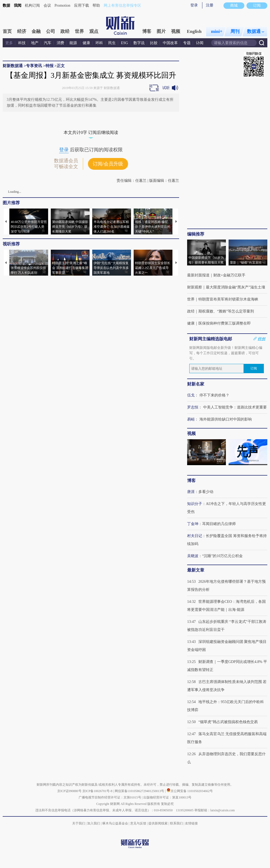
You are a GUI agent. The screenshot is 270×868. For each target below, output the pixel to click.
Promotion (62, 5)
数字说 (139, 43)
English (194, 31)
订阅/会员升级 (108, 164)
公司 (51, 31)
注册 (210, 5)
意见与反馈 (138, 823)
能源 (74, 43)
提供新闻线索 (158, 823)
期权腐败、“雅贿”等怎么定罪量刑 (226, 311)
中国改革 (170, 43)
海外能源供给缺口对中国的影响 (226, 419)
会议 (47, 5)
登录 (194, 5)
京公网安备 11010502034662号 (190, 791)
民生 (112, 43)
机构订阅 (32, 5)
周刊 (235, 31)
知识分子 (195, 504)
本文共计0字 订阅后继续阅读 (91, 132)
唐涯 (191, 492)
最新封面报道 (198, 275)
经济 (22, 31)
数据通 (256, 31)
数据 (6, 5)
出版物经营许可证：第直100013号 (167, 797)
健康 (86, 43)
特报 (49, 66)
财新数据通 (13, 66)
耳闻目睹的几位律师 (219, 524)
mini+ (217, 31)
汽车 (48, 43)
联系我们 (176, 823)
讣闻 (200, 43)
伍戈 (191, 395)
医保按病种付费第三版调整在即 (225, 323)
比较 (154, 43)
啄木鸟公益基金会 (116, 823)
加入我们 (94, 823)
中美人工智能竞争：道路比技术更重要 (235, 407)
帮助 (96, 5)
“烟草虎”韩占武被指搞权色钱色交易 (228, 722)
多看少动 (206, 492)
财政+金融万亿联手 (229, 275)
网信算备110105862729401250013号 (140, 791)
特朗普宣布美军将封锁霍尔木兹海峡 (228, 299)
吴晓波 (193, 556)
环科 (99, 43)
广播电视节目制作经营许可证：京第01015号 (110, 797)
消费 (60, 43)
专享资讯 (34, 66)
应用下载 (82, 5)
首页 (7, 31)
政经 (65, 31)
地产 (35, 43)
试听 (166, 88)
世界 (79, 31)
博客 (147, 31)
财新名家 (196, 384)
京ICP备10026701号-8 (98, 791)
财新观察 (195, 287)
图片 (161, 31)
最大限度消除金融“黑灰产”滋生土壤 (236, 287)
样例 (261, 339)
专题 (187, 43)
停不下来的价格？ (214, 395)
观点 (94, 31)
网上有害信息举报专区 (122, 5)
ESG (125, 43)
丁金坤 (193, 524)
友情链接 (191, 823)
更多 (9, 43)
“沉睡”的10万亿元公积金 (222, 556)
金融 (36, 31)
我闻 (18, 5)
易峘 (191, 419)
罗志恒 (193, 407)
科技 (22, 43)
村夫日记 (195, 536)
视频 (176, 31)
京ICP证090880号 (69, 791)
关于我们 (79, 823)
